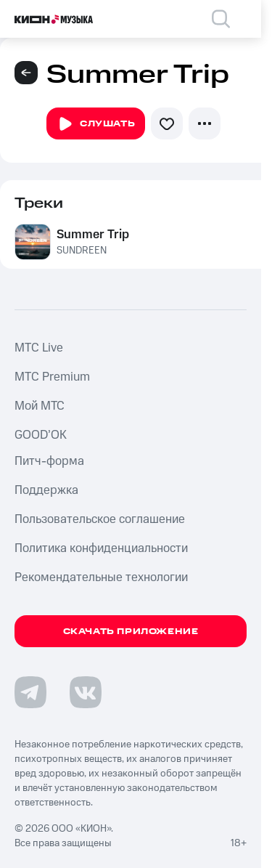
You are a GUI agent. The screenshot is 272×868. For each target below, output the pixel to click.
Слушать (96, 124)
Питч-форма (49, 461)
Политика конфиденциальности (101, 548)
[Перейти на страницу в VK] (86, 692)
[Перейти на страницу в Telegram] (30, 692)
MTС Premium (52, 377)
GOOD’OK (41, 435)
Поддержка (46, 490)
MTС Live (39, 348)
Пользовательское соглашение (100, 519)
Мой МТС (40, 406)
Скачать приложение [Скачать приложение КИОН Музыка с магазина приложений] (131, 632)
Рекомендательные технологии (101, 577)
